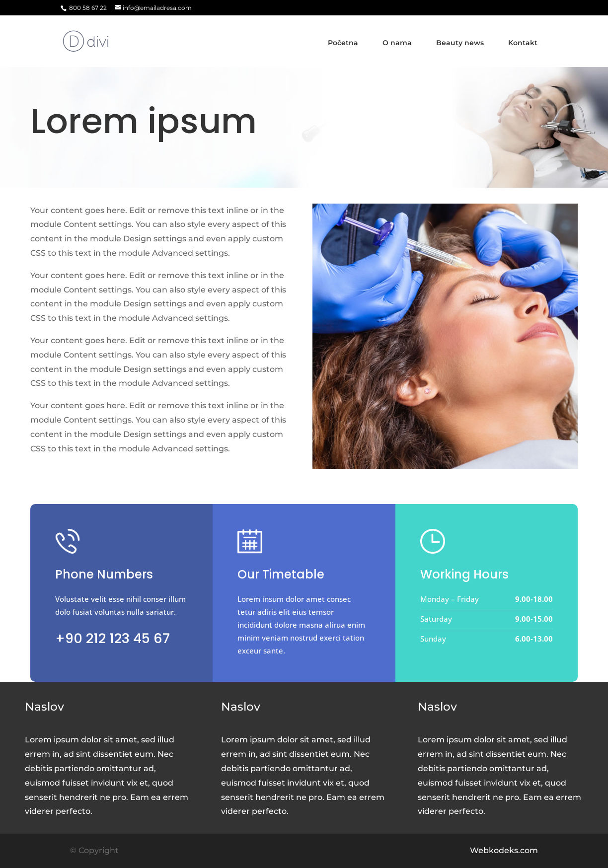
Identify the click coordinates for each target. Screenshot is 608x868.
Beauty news (460, 43)
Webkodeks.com (504, 850)
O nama (397, 43)
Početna (343, 43)
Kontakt (523, 43)
